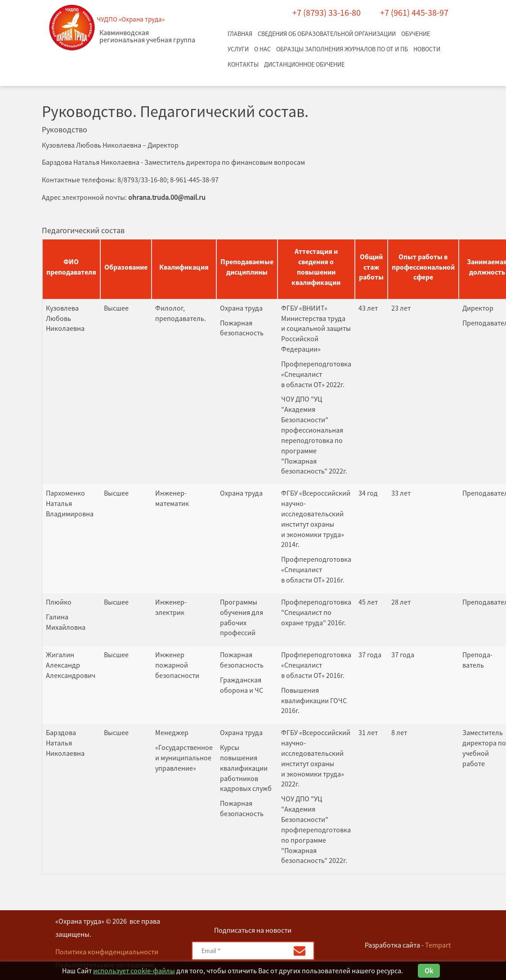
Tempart (438, 945)
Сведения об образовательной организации (327, 34)
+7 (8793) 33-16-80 (327, 12)
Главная (240, 34)
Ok (429, 971)
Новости (427, 49)
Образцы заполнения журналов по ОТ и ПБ (342, 49)
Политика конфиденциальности (107, 952)
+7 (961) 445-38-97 (414, 12)
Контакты (243, 64)
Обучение (416, 34)
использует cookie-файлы (134, 971)
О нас (262, 49)
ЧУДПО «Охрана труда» (131, 19)
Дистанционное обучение (304, 64)
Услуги (238, 49)
